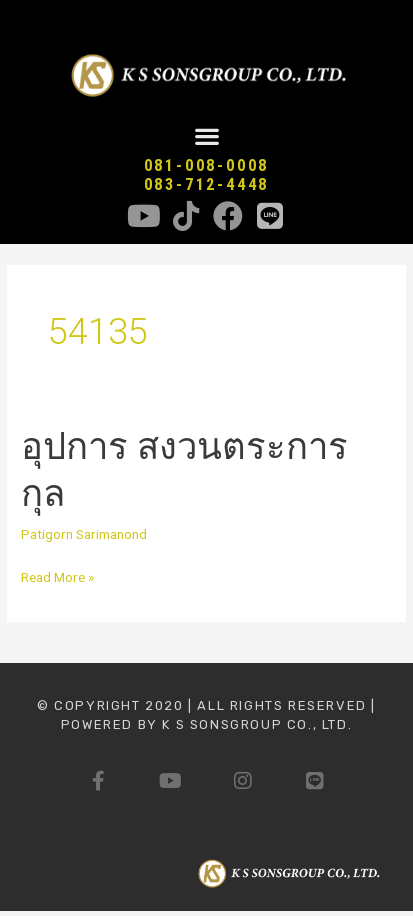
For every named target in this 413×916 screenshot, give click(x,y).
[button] (206, 136)
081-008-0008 (207, 165)
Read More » (57, 575)
